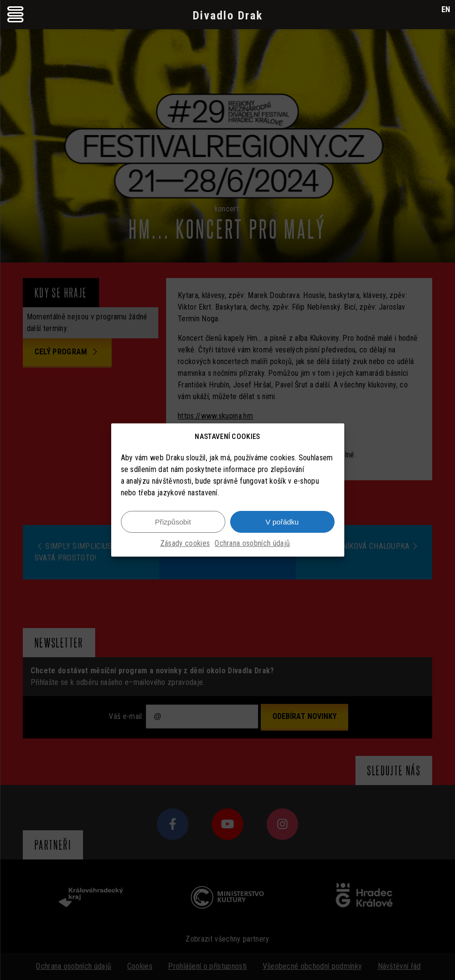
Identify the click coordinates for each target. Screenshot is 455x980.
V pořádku (282, 522)
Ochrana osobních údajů (252, 543)
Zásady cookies (185, 543)
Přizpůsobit (173, 522)
